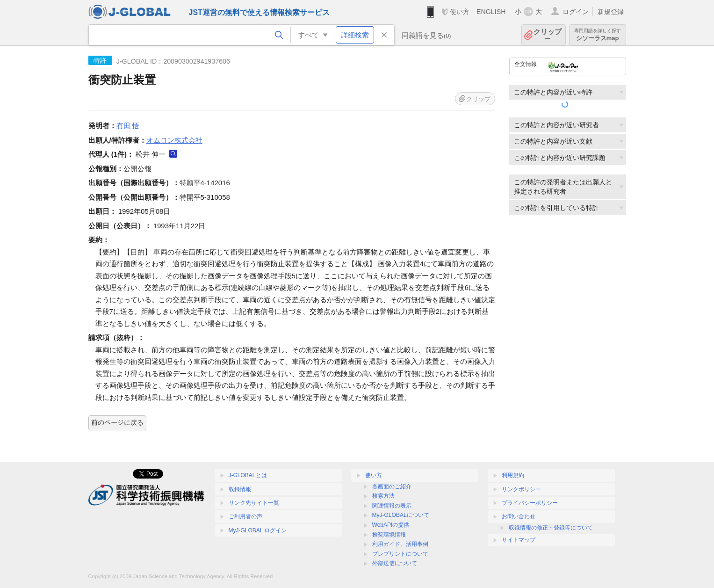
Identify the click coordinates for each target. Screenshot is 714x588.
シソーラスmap (598, 35)
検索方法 (383, 496)
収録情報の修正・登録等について (551, 528)
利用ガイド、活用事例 (400, 544)
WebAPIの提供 (391, 525)
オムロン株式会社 (174, 140)
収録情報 (240, 489)
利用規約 (513, 475)
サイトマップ (519, 540)
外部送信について (395, 563)
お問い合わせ (519, 516)
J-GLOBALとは (248, 475)
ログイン (576, 12)
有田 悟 (128, 126)
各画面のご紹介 (392, 486)
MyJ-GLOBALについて (401, 515)
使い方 (460, 12)
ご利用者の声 (245, 516)
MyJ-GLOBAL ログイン (258, 530)
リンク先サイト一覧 (254, 503)
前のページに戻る (117, 422)
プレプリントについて (400, 554)
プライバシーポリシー (530, 503)
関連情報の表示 (392, 506)
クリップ (548, 35)
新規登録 (611, 12)
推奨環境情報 (389, 535)
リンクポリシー (521, 489)
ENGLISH (491, 12)
